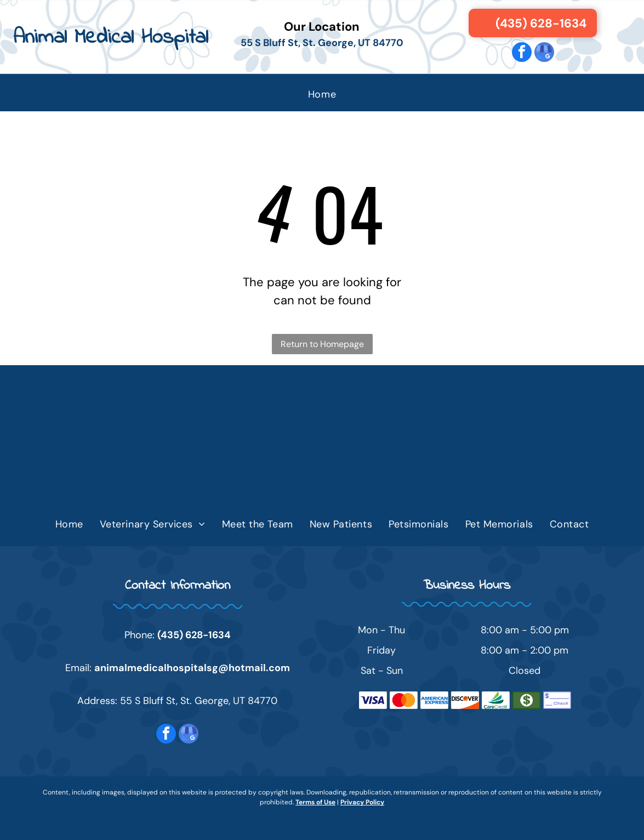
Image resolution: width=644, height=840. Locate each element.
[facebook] (522, 53)
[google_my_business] (544, 53)
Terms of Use (315, 802)
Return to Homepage (322, 344)
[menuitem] (322, 94)
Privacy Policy (362, 802)
